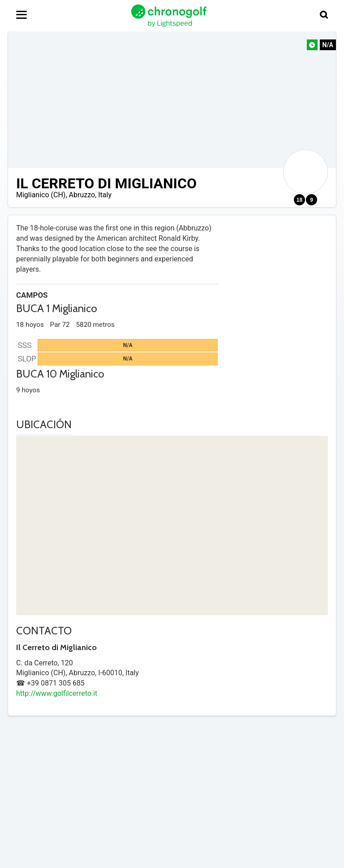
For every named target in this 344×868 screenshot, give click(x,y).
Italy (105, 195)
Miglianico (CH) (41, 195)
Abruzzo (82, 195)
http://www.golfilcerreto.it (57, 693)
